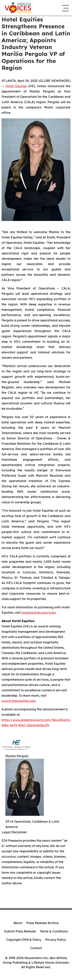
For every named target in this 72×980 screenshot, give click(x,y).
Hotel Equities (16, 86)
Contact (36, 948)
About (18, 923)
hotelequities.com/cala (38, 613)
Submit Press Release (20, 931)
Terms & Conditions (54, 931)
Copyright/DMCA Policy (24, 940)
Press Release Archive (43, 923)
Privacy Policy (55, 940)
